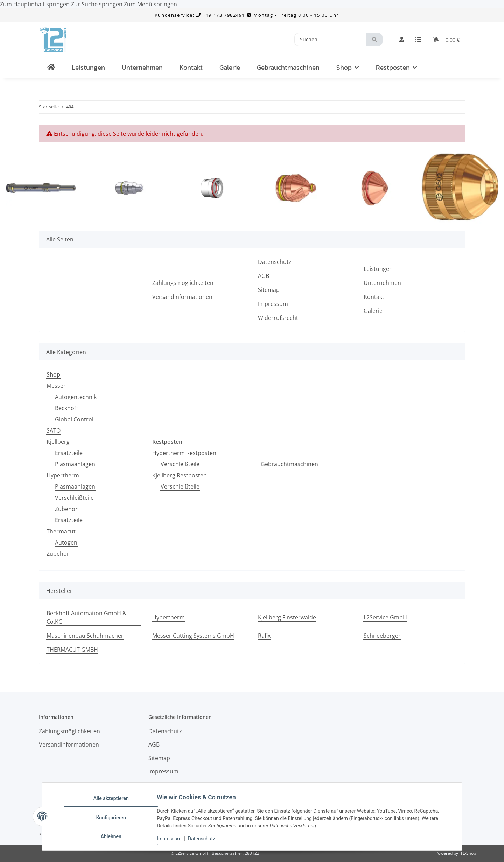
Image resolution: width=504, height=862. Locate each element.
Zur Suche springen (97, 4)
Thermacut (61, 531)
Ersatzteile (69, 453)
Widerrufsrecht (278, 318)
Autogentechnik (76, 397)
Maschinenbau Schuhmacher (85, 636)
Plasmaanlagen (75, 464)
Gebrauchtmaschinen (289, 464)
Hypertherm (63, 475)
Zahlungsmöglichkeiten (183, 283)
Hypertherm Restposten (184, 453)
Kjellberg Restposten (180, 475)
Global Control (74, 419)
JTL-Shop (468, 853)
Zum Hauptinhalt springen (36, 4)
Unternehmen (142, 67)
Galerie (230, 67)
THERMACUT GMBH (72, 650)
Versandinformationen (182, 297)
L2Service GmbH (385, 617)
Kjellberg (58, 442)
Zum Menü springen (150, 4)
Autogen (66, 542)
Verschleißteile (74, 498)
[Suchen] (331, 40)
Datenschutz (204, 840)
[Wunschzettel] (418, 40)
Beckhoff (66, 408)
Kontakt (191, 67)
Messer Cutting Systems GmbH (193, 636)
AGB (264, 276)
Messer (56, 386)
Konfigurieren (113, 819)
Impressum (171, 840)
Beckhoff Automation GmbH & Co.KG (87, 617)
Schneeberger (382, 636)
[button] (402, 40)
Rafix (264, 636)
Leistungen (88, 67)
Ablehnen (113, 837)
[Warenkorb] (446, 40)
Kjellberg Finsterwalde (287, 617)
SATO (54, 430)
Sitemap (269, 290)
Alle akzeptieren (113, 801)
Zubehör (66, 509)
